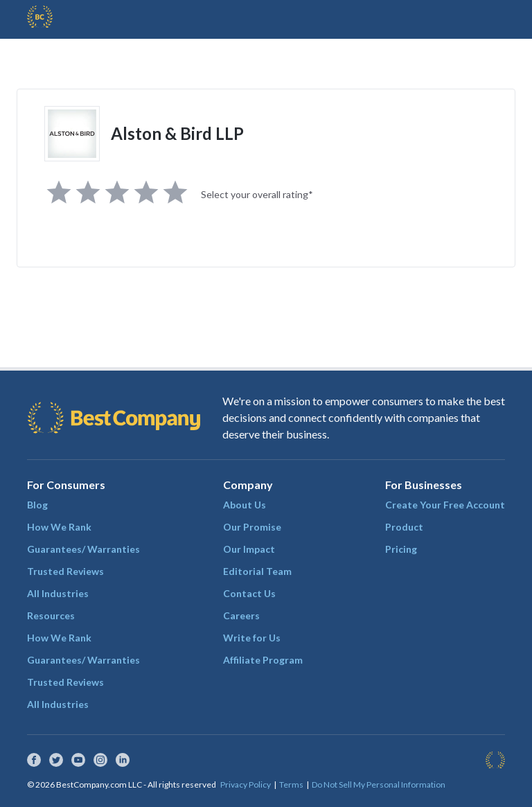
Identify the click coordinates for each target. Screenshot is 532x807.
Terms (291, 784)
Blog (37, 505)
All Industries (58, 593)
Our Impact (249, 549)
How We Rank (59, 527)
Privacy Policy (246, 784)
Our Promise (252, 527)
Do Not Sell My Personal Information (379, 784)
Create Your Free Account (445, 505)
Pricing (401, 549)
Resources (51, 615)
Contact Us (249, 593)
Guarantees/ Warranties (83, 549)
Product (404, 527)
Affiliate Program (263, 660)
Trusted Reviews (65, 571)
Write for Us (252, 638)
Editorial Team (257, 571)
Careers (241, 615)
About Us (245, 505)
